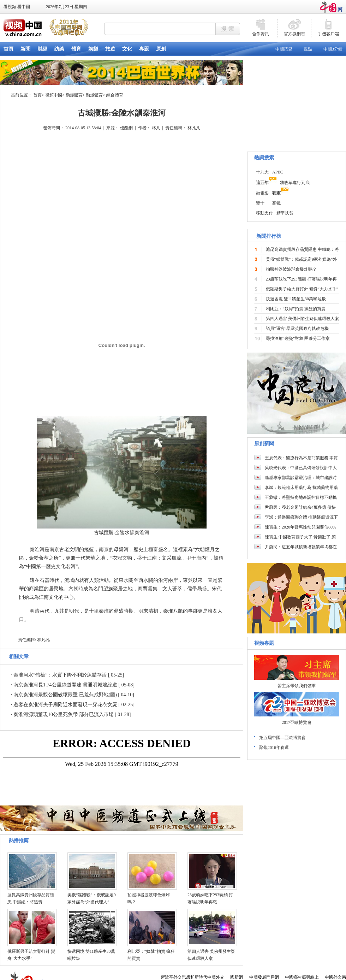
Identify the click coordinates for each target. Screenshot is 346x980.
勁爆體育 (74, 95)
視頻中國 (54, 95)
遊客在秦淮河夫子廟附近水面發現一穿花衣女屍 (65, 705)
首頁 (37, 95)
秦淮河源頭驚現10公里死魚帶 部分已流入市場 (64, 715)
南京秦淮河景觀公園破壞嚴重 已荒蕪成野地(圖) (65, 695)
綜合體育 (115, 95)
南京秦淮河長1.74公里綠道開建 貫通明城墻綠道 (65, 685)
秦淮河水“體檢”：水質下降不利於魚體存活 (60, 675)
